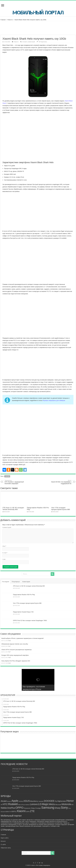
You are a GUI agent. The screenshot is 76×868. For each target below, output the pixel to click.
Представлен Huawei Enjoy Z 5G (23, 612)
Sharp (58, 808)
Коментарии (26, 582)
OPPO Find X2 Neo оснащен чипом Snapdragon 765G (30, 620)
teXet (7, 812)
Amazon (9, 801)
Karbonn (28, 805)
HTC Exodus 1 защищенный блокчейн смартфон (15, 482)
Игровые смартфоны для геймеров (54, 400)
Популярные (16, 582)
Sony (64, 808)
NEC (73, 805)
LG (40, 804)
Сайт (4, 559)
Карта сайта (5, 838)
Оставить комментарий (29, 42)
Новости (10, 20)
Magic (45, 804)
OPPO (19, 808)
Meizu (52, 804)
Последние (6, 582)
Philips (33, 808)
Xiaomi (7, 476)
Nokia (4, 808)
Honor (70, 801)
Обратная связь (6, 848)
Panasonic (27, 808)
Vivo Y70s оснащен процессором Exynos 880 (61, 509)
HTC (5, 804)
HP (2, 805)
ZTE (32, 811)
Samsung (48, 808)
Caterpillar (41, 801)
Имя (4, 546)
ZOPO (28, 812)
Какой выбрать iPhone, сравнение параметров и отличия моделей (23, 638)
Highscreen (62, 801)
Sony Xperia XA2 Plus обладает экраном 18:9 (16, 661)
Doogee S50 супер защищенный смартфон (15, 655)
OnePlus (11, 808)
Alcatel (4, 801)
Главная (3, 20)
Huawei (13, 804)
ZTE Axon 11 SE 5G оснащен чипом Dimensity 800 (13, 509)
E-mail (5, 553)
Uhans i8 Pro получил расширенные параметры (17, 650)
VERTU (14, 811)
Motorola (66, 804)
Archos (21, 801)
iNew (20, 805)
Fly (56, 801)
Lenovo (34, 804)
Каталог (3, 841)
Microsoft (58, 805)
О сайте (3, 844)
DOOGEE (49, 801)
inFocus (23, 805)
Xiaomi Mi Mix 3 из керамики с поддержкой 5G (61, 482)
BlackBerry (34, 801)
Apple (15, 801)
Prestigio (38, 808)
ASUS (27, 801)
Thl (10, 812)
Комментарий (7, 527)
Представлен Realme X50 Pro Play (24, 595)
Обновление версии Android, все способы (15, 644)
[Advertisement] (38, 28)
